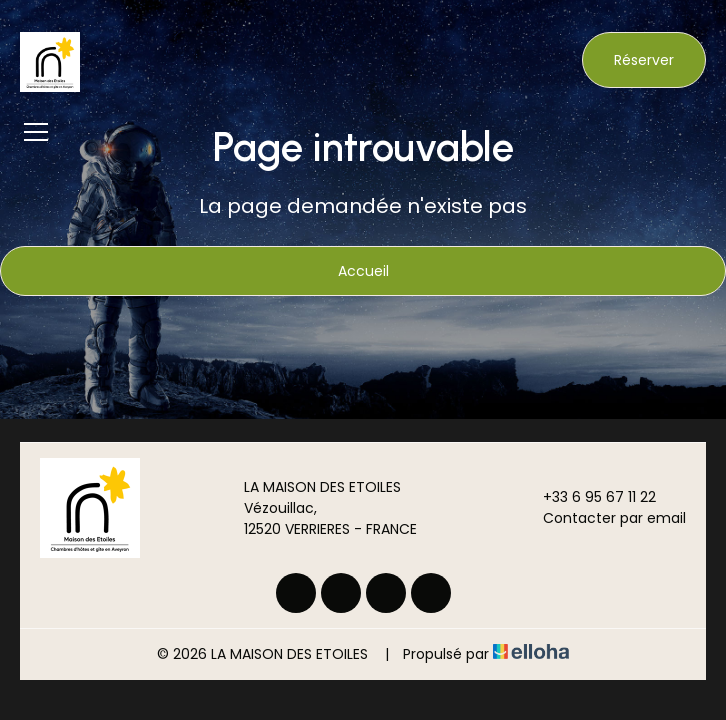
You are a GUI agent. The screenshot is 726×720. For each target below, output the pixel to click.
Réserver (644, 60)
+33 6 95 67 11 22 (588, 497)
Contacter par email (603, 518)
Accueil (363, 271)
